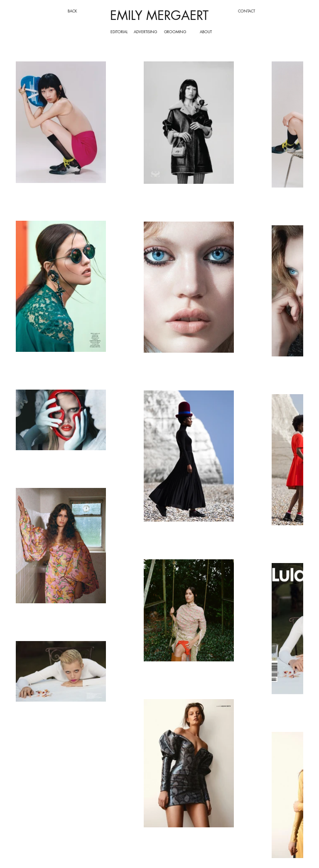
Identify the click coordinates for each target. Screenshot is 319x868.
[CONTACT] (247, 11)
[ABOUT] (206, 32)
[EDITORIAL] (119, 32)
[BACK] (72, 11)
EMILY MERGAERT (159, 15)
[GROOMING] (175, 32)
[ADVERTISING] (146, 32)
